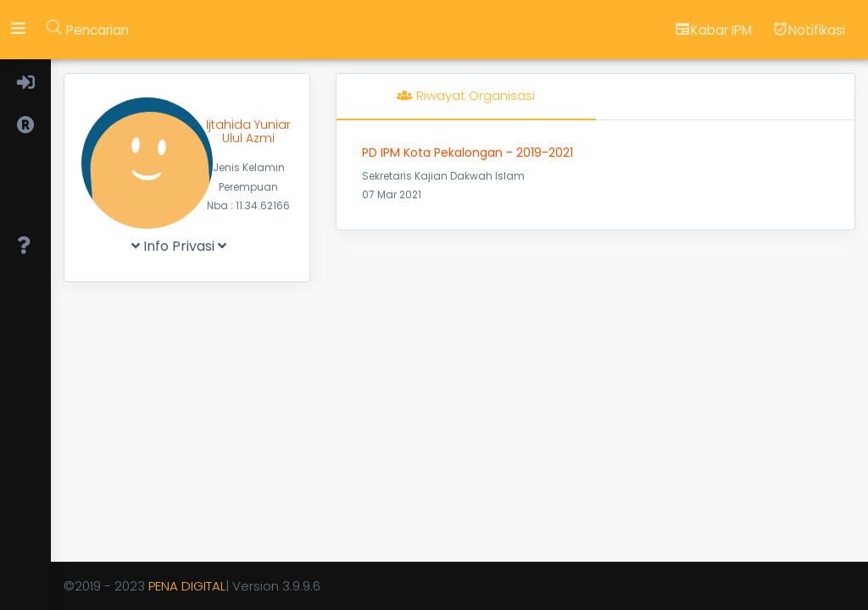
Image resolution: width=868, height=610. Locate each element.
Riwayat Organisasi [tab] (466, 95)
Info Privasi (179, 246)
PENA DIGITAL (187, 586)
